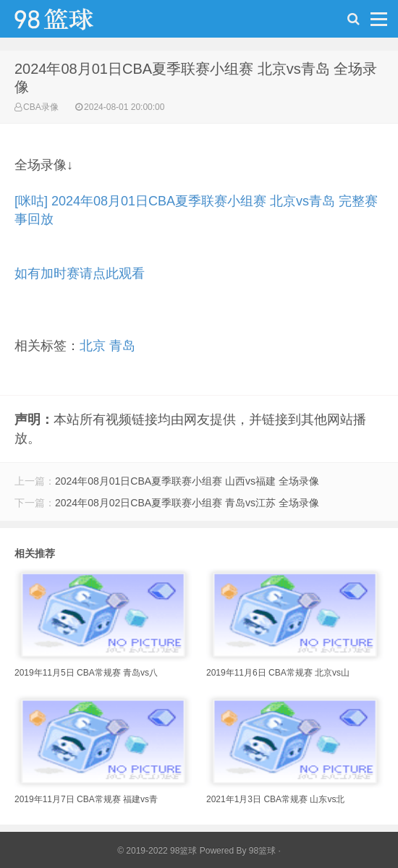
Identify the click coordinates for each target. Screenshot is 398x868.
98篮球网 (72, 22)
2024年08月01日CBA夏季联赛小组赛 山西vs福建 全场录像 (187, 481)
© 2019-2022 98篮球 (157, 851)
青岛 (122, 346)
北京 (93, 346)
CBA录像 (41, 107)
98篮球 (262, 851)
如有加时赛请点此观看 (80, 273)
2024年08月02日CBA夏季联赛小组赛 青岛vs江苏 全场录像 (187, 503)
